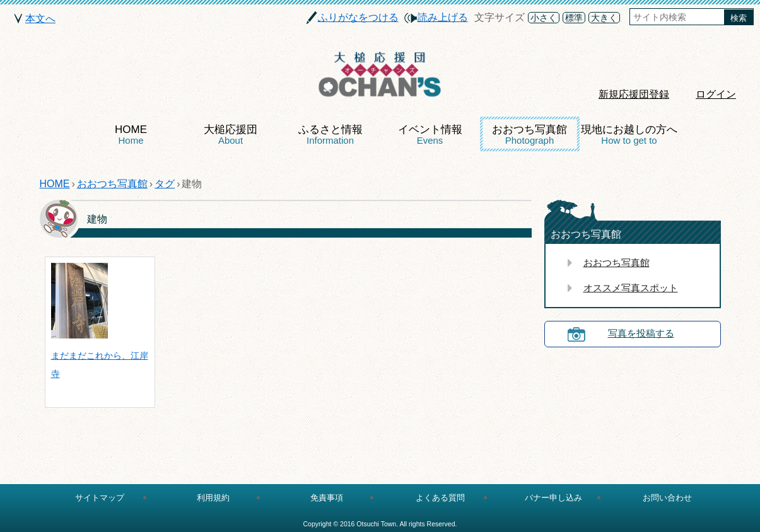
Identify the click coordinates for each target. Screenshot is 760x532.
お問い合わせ (667, 498)
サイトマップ (100, 498)
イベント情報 (430, 135)
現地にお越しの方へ (629, 135)
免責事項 (327, 498)
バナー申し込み (553, 498)
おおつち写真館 (529, 135)
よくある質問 (440, 498)
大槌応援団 (231, 135)
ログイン (716, 94)
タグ (165, 184)
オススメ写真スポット (631, 288)
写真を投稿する (641, 333)
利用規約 (213, 498)
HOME (131, 135)
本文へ (40, 19)
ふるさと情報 (330, 135)
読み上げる (443, 17)
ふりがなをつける (358, 17)
